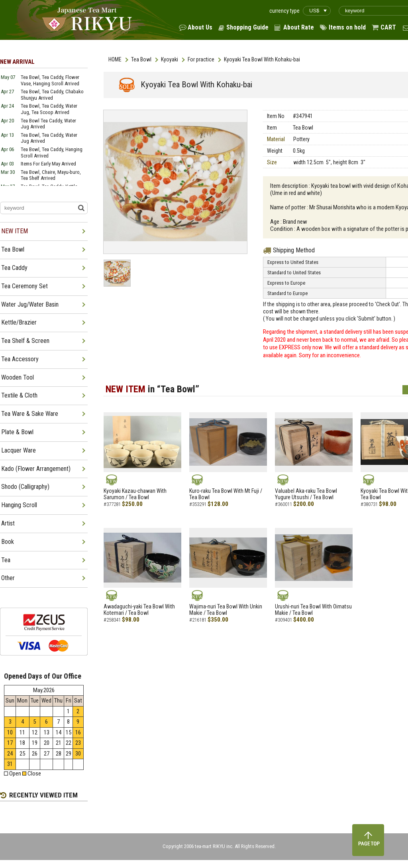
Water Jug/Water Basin (30, 304)
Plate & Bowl (17, 432)
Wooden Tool (18, 377)
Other (8, 578)
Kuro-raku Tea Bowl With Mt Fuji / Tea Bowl (226, 494)
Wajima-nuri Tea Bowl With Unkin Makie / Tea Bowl (226, 610)
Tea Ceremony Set (25, 286)
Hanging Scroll (19, 505)
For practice (201, 59)
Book (8, 542)
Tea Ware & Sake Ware (30, 414)
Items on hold (347, 27)
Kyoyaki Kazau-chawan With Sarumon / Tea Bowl (135, 494)
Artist (8, 523)
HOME (115, 59)
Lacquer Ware (19, 450)
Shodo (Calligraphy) (25, 487)
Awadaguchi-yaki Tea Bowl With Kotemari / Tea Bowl (139, 610)
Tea (6, 560)
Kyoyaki (170, 59)
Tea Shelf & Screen (25, 341)
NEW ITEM (15, 231)
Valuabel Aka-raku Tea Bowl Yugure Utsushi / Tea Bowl (306, 494)
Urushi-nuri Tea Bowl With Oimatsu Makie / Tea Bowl (313, 610)
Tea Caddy (14, 268)
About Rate (299, 27)
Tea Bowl (141, 59)
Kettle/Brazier (19, 322)
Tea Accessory (20, 359)
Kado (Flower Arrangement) (36, 469)
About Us (200, 27)
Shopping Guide (247, 27)
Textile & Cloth (19, 395)
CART (388, 27)
